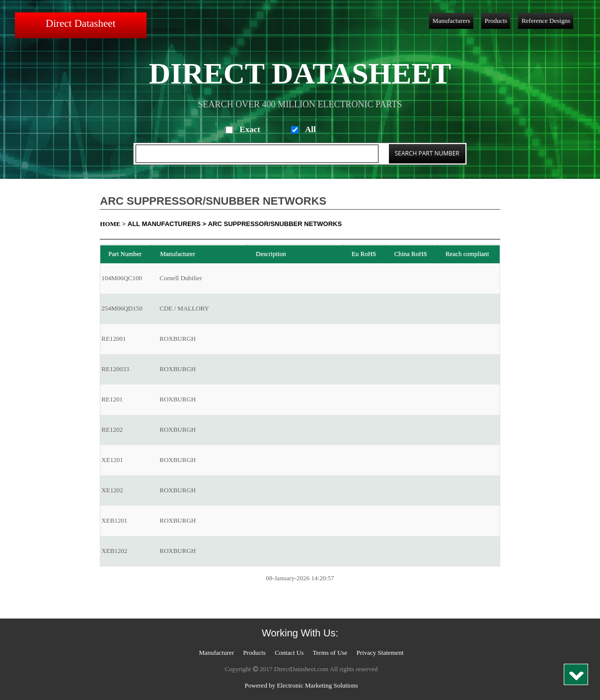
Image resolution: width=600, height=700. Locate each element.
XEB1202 (114, 551)
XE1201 (112, 460)
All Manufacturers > (167, 224)
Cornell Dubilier (181, 278)
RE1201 (112, 399)
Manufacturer (216, 653)
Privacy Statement (380, 653)
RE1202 (112, 429)
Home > (113, 224)
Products (496, 21)
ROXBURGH (178, 339)
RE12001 (113, 339)
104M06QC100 (122, 278)
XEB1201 (114, 520)
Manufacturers (451, 21)
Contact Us (289, 653)
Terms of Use (330, 653)
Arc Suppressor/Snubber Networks (275, 224)
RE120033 (115, 369)
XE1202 (112, 490)
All (310, 129)
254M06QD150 (122, 308)
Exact (250, 129)
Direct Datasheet (81, 23)
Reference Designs (546, 21)
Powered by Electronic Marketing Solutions (301, 685)
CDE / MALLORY (184, 308)
